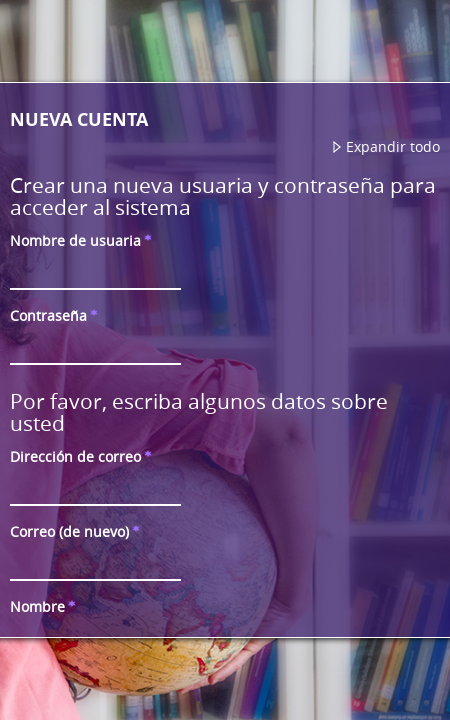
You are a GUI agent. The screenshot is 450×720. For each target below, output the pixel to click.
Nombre (46, 606)
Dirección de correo (84, 456)
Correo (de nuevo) (78, 531)
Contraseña (57, 315)
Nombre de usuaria (84, 240)
